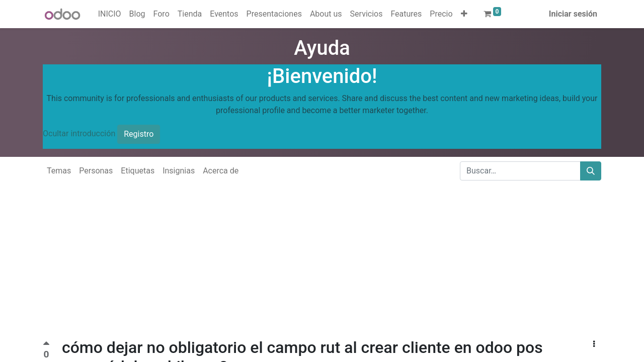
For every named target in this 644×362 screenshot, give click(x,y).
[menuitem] (110, 14)
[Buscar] (591, 171)
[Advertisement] (302, 267)
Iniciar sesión (573, 14)
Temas (59, 171)
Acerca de (221, 171)
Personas (96, 171)
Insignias (179, 171)
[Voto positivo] (46, 345)
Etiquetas (138, 171)
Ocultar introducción (79, 133)
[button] (464, 14)
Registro (139, 134)
